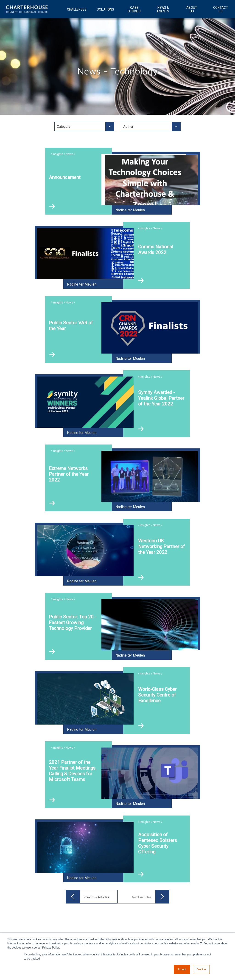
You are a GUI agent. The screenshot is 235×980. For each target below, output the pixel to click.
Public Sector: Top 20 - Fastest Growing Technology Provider (73, 623)
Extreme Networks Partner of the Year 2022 (69, 474)
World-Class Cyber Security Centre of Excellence (157, 695)
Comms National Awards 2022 (156, 250)
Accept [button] (182, 969)
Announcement (65, 177)
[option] (117, 911)
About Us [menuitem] (192, 9)
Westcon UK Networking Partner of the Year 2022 (162, 547)
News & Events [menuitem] (163, 9)
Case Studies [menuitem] (134, 9)
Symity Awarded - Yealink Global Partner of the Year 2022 (161, 398)
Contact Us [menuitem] (221, 9)
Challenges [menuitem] (77, 9)
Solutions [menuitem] (105, 9)
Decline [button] (201, 969)
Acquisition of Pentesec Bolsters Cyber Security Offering (158, 843)
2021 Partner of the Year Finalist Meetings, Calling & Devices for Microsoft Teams (73, 771)
